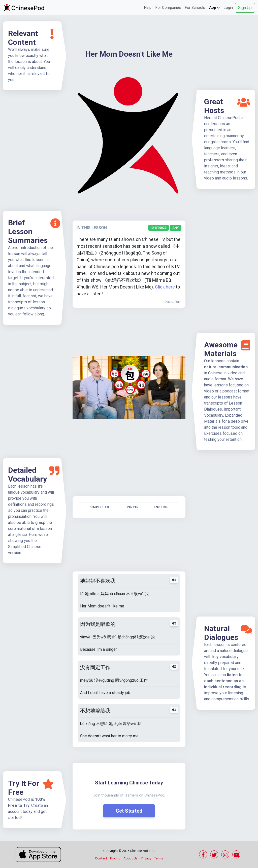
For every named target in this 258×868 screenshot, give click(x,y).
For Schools (195, 8)
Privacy (146, 858)
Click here (165, 287)
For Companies (168, 8)
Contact (101, 858)
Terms (159, 858)
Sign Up (245, 8)
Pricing (115, 858)
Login (228, 8)
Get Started (129, 811)
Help (148, 8)
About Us (131, 858)
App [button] (214, 8)
